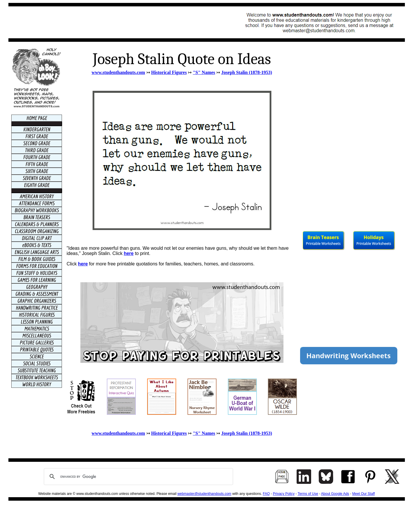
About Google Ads (335, 494)
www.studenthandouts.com (118, 72)
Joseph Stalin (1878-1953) (247, 72)
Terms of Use (308, 494)
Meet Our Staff (364, 494)
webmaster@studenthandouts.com (204, 494)
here (129, 253)
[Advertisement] (118, 22)
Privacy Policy (284, 494)
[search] (138, 477)
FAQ (266, 494)
